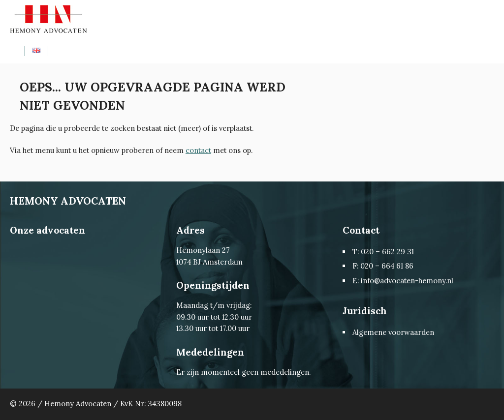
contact (198, 150)
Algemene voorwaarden (393, 332)
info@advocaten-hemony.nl (407, 281)
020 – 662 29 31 (387, 252)
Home (21, 51)
